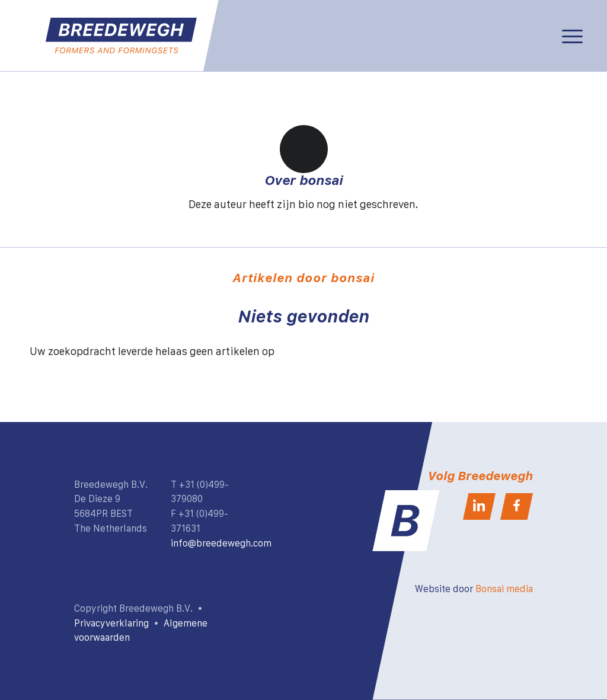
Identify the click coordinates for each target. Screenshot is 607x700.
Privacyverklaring (111, 623)
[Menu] (572, 36)
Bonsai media (504, 589)
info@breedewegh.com (221, 543)
